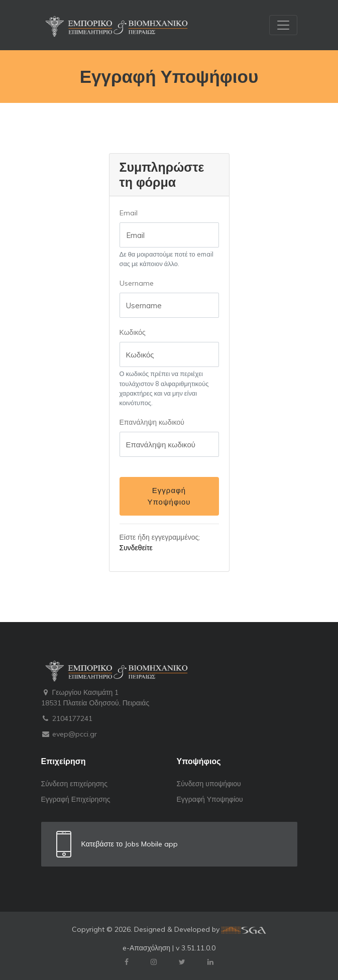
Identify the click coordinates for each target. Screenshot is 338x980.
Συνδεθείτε (136, 548)
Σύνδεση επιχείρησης (74, 784)
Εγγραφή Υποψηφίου (210, 799)
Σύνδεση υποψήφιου (209, 784)
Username (137, 283)
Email (129, 213)
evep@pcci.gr (69, 734)
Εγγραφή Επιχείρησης (76, 799)
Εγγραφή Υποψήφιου (169, 496)
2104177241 (67, 718)
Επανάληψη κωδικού (152, 422)
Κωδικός (133, 332)
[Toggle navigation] (283, 25)
